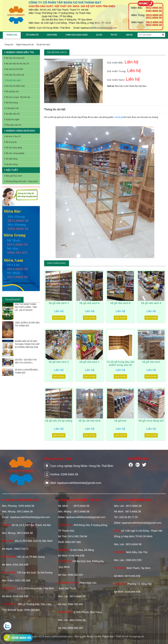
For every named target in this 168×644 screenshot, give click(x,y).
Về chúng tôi (32, 35)
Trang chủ (12, 35)
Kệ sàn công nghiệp (14, 153)
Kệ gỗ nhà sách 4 (151, 303)
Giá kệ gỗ (119, 117)
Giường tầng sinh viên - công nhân (21, 181)
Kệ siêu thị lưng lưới (14, 58)
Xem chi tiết (59, 318)
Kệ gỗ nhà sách (43, 45)
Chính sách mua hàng (77, 35)
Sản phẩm (52, 35)
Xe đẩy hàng (11, 159)
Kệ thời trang (11, 103)
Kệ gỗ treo (120, 421)
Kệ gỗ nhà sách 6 (120, 303)
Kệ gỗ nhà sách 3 (59, 303)
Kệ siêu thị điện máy (14, 86)
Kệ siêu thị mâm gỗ (14, 75)
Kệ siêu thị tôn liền (14, 69)
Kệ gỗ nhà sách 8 (90, 303)
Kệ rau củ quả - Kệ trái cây (17, 97)
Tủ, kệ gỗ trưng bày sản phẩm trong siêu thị (120, 363)
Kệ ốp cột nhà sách (90, 421)
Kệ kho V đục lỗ (12, 136)
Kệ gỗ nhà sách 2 (59, 362)
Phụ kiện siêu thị (13, 125)
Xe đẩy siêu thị (12, 114)
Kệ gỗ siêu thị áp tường (59, 421)
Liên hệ (129, 35)
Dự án (99, 35)
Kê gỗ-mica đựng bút (151, 421)
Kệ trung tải (10, 142)
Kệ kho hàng (11, 164)
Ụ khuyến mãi (11, 108)
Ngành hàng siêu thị (25, 45)
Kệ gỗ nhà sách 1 (90, 362)
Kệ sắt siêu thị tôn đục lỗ (17, 64)
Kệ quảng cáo (11, 91)
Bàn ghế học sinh (13, 176)
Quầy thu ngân (12, 119)
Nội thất (11, 170)
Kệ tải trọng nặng (13, 148)
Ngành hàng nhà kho (20, 131)
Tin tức (114, 35)
